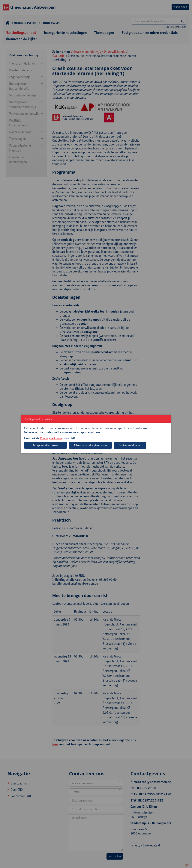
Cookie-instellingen (130, 445)
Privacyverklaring (52, 438)
